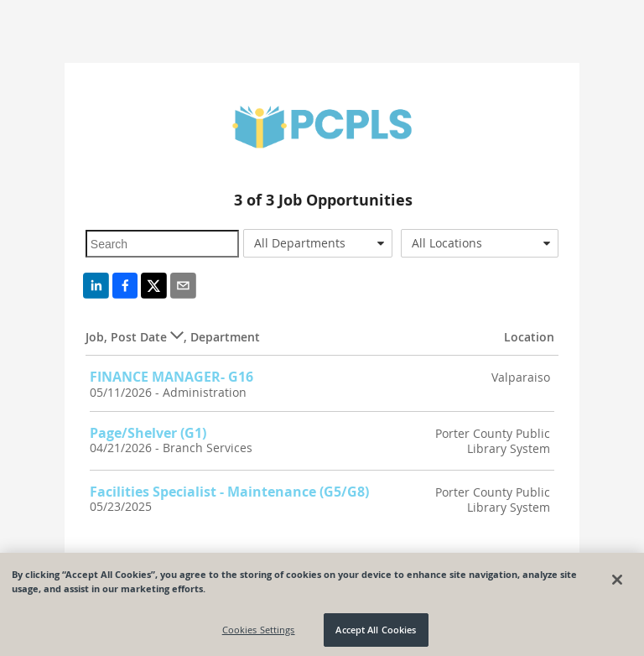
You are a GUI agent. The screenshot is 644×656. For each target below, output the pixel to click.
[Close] (617, 584)
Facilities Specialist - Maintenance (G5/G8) (229, 492)
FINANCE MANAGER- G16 (171, 377)
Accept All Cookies (376, 634)
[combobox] (318, 243)
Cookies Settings (259, 634)
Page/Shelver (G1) (148, 433)
